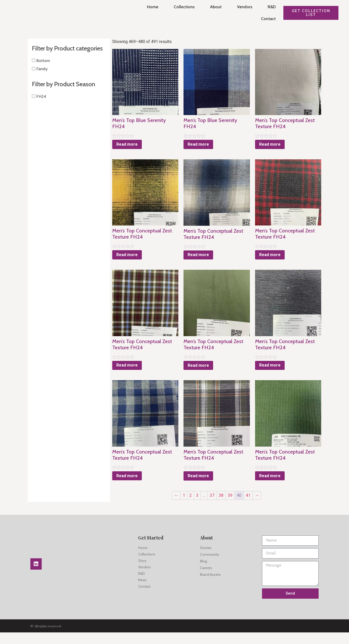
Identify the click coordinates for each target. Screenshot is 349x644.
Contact (267, 19)
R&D (270, 7)
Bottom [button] (43, 68)
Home (151, 7)
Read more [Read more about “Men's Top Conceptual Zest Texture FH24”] (267, 147)
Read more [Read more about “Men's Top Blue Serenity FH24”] (118, 141)
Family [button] (41, 76)
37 (208, 507)
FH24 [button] (41, 103)
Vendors (243, 7)
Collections (183, 7)
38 (217, 507)
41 (244, 507)
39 (226, 507)
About (214, 7)
